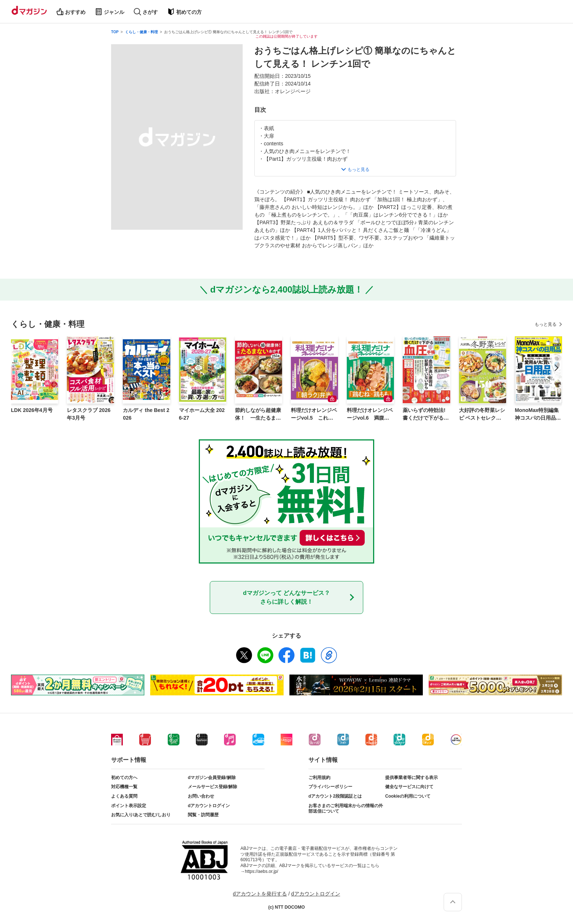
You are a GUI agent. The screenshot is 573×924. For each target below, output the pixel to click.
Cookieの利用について (408, 796)
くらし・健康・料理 (141, 32)
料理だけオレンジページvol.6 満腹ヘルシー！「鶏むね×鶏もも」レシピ (370, 415)
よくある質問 (124, 796)
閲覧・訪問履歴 (203, 815)
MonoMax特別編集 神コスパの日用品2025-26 (538, 415)
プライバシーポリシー (330, 787)
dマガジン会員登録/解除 (212, 778)
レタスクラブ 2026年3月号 (89, 414)
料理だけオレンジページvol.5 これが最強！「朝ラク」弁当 (314, 415)
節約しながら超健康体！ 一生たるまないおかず (258, 415)
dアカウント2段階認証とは (335, 796)
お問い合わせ (201, 796)
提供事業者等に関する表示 (411, 778)
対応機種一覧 (124, 787)
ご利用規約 (319, 778)
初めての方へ (124, 778)
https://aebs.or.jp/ (261, 871)
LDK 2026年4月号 (32, 410)
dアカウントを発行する (260, 894)
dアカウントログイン (209, 806)
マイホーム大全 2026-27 (202, 414)
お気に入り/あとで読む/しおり (141, 815)
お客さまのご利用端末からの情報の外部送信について (346, 809)
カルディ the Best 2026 (146, 414)
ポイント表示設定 (129, 806)
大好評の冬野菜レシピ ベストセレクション (482, 415)
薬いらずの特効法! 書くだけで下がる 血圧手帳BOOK (424, 415)
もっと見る (546, 324)
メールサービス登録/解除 (212, 787)
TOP (115, 32)
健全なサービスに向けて (409, 787)
